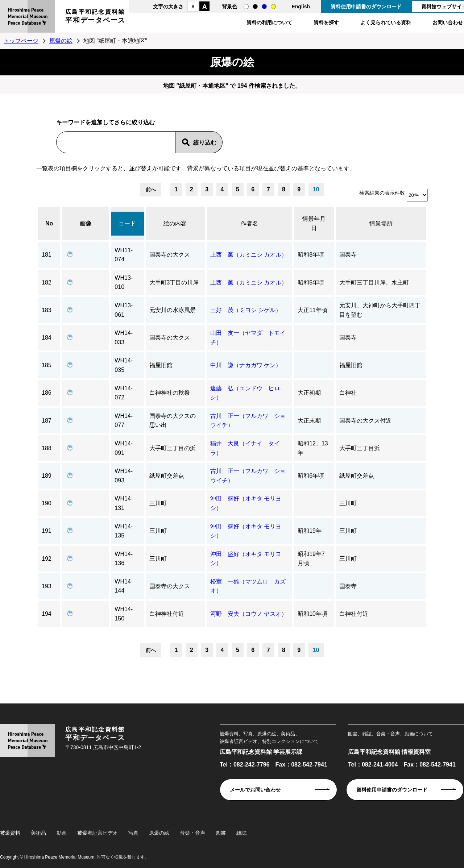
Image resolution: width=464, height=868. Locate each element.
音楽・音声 (192, 833)
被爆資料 (10, 833)
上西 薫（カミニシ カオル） (249, 255)
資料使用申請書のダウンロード (366, 7)
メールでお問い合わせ (255, 790)
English (301, 7)
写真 (133, 833)
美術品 (38, 833)
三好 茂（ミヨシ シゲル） (246, 310)
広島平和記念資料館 (95, 17)
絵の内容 (175, 223)
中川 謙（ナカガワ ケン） (246, 365)
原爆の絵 (61, 41)
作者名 (249, 223)
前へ (151, 190)
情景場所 (381, 223)
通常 (246, 7)
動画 (62, 833)
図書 (221, 833)
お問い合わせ (448, 22)
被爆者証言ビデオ (98, 833)
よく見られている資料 (386, 22)
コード (127, 223)
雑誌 (241, 833)
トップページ (21, 41)
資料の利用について (269, 22)
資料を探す (326, 22)
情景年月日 (314, 223)
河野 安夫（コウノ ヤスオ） (249, 614)
